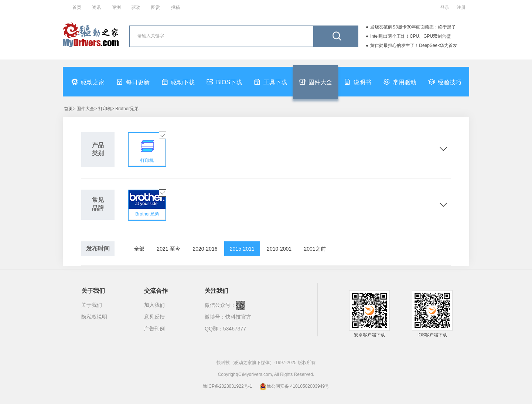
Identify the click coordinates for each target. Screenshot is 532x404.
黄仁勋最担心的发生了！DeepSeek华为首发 (414, 45)
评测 (116, 7)
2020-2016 (205, 249)
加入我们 (154, 305)
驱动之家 (88, 82)
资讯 (96, 7)
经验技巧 (445, 82)
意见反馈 (154, 317)
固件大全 (316, 82)
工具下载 (270, 82)
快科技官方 (238, 317)
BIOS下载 (224, 82)
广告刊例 (154, 329)
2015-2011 (242, 249)
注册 (461, 7)
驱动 (136, 7)
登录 (445, 7)
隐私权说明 (94, 317)
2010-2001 (279, 249)
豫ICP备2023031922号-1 (227, 386)
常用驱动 (400, 82)
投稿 (175, 7)
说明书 (358, 82)
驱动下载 (178, 82)
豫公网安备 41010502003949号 (294, 386)
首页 (77, 7)
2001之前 (315, 249)
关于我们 (92, 305)
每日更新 (133, 82)
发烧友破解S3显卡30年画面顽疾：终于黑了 (413, 27)
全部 (139, 249)
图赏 (156, 7)
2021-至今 (168, 249)
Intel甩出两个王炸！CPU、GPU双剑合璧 (410, 36)
